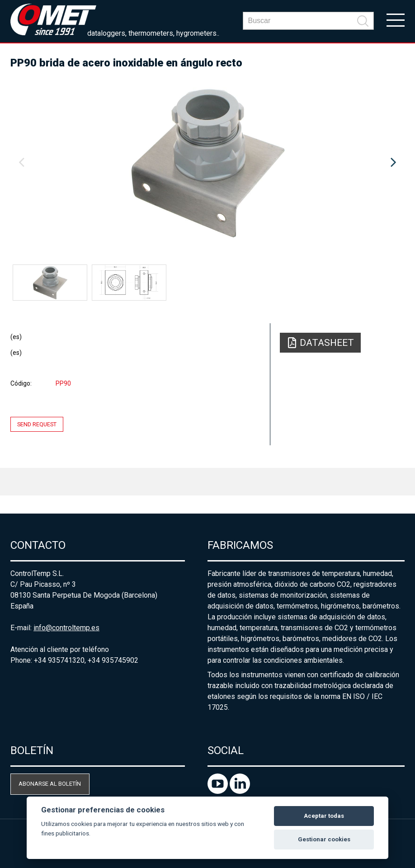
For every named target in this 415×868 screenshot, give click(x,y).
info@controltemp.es (66, 628)
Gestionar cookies (324, 839)
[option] (207, 163)
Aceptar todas (324, 816)
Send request (37, 424)
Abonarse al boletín (50, 784)
